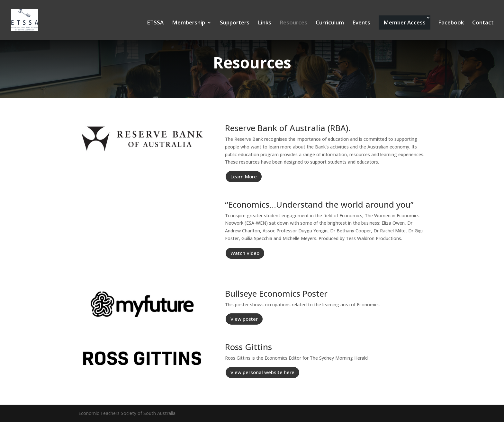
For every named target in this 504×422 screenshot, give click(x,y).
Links (265, 23)
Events (361, 23)
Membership (189, 23)
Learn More (244, 176)
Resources (293, 23)
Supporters (235, 23)
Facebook (451, 23)
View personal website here (262, 372)
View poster (244, 319)
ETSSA (155, 23)
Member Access (405, 22)
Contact (483, 23)
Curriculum (330, 23)
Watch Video (245, 253)
